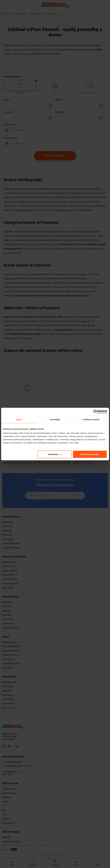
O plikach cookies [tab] (91, 419)
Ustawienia (55, 454)
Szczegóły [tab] (55, 419)
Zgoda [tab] (19, 419)
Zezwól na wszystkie (90, 454)
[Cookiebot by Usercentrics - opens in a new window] (95, 412)
